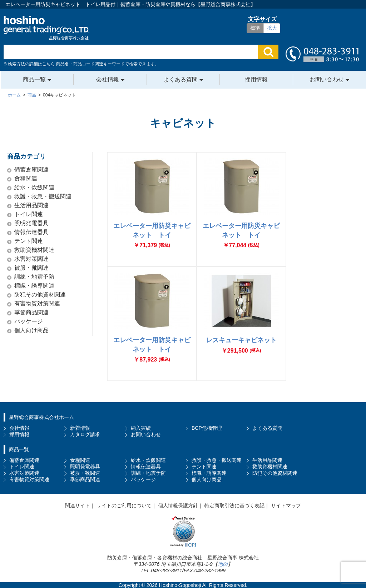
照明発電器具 (31, 223)
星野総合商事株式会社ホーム (41, 417)
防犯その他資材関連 (40, 295)
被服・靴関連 (31, 268)
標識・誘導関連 (34, 286)
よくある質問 (180, 79)
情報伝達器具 (31, 232)
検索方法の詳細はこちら (31, 64)
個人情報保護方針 (178, 505)
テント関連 (29, 241)
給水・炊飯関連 (34, 187)
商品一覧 (34, 79)
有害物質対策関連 (37, 303)
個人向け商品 (31, 330)
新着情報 (80, 428)
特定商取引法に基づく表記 (234, 505)
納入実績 (141, 428)
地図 (223, 564)
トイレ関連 (29, 214)
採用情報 (256, 79)
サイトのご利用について (124, 505)
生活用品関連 (31, 205)
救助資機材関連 (34, 250)
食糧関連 (26, 178)
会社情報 (108, 79)
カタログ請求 (85, 434)
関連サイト (78, 505)
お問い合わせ (327, 79)
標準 (255, 28)
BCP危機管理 (207, 428)
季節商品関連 (31, 312)
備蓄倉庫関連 (31, 170)
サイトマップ (286, 505)
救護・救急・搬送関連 (43, 196)
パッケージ (29, 321)
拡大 (272, 28)
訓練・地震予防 (34, 277)
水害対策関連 (31, 259)
